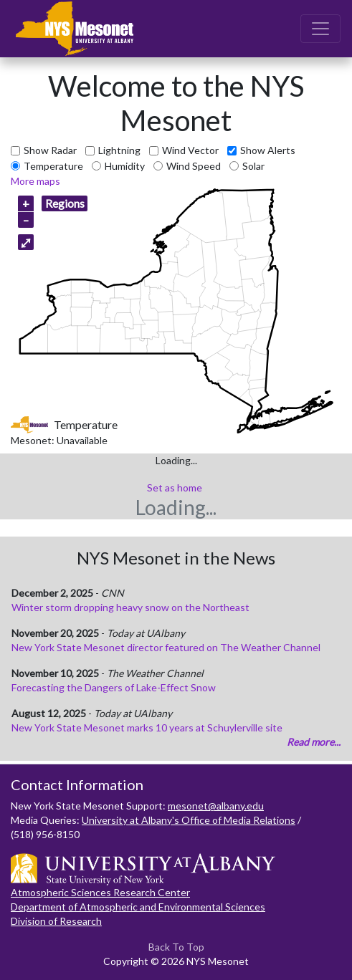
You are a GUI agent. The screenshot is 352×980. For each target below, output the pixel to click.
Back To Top (176, 947)
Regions (65, 203)
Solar (253, 166)
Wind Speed (194, 166)
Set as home (175, 487)
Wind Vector (190, 150)
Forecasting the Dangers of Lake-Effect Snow (114, 687)
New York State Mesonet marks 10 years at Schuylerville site (147, 727)
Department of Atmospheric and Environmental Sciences (138, 907)
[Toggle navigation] (320, 29)
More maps (35, 181)
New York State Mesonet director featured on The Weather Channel (166, 647)
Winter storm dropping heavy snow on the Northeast (130, 607)
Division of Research (56, 921)
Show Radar (50, 150)
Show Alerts (268, 150)
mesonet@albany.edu (216, 806)
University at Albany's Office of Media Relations (189, 820)
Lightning (119, 150)
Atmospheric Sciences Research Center (100, 892)
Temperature (53, 166)
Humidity (125, 166)
